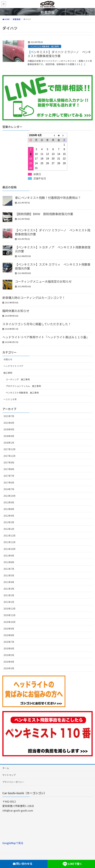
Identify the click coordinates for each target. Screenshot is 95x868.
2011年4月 (9, 582)
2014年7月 (9, 489)
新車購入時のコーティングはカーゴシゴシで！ (34, 298)
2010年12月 (9, 609)
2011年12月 (9, 536)
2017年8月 (9, 469)
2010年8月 (9, 635)
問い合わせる (23, 864)
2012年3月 (9, 522)
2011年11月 (9, 542)
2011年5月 (9, 575)
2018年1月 (9, 443)
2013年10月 (9, 496)
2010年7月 (9, 642)
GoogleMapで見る (13, 843)
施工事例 (8, 373)
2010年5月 (9, 655)
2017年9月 (9, 462)
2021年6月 (9, 423)
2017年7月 (9, 476)
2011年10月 (9, 549)
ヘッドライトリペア (13, 366)
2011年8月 (9, 562)
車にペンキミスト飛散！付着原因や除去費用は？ (48, 198)
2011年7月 (9, 569)
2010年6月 (9, 648)
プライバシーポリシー (13, 782)
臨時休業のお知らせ (16, 311)
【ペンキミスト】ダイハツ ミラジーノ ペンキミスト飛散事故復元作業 (59, 54)
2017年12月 (9, 449)
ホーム (6, 768)
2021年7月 (9, 416)
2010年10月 (9, 622)
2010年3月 (9, 668)
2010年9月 (9, 629)
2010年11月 (9, 615)
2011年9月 (9, 556)
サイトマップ (9, 775)
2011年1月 (9, 602)
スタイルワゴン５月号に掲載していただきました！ (37, 324)
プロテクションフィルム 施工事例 (23, 386)
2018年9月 (9, 429)
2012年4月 (9, 516)
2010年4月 (9, 662)
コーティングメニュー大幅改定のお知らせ (43, 281)
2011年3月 (9, 589)
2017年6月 (9, 483)
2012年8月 (9, 509)
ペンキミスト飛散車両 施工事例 (45, 46)
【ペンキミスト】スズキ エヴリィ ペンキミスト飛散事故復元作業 (53, 266)
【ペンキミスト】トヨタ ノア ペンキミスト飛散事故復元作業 (53, 249)
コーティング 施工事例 (18, 379)
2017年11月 (9, 456)
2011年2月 (9, 595)
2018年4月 (9, 436)
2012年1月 (9, 529)
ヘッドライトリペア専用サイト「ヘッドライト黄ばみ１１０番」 (46, 337)
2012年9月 (9, 502)
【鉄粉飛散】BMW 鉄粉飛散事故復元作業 (44, 214)
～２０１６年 (10, 399)
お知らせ (8, 359)
